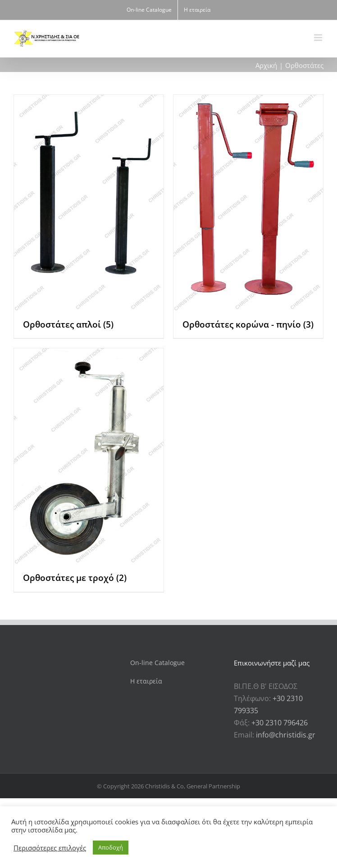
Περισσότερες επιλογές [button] (50, 848)
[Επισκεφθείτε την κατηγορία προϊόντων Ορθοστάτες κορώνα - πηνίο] (248, 217)
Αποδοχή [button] (111, 847)
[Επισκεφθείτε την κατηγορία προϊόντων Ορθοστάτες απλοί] (89, 217)
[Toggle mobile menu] (319, 38)
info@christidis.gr (286, 735)
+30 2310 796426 (280, 723)
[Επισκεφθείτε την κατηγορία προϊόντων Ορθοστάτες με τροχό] (89, 470)
